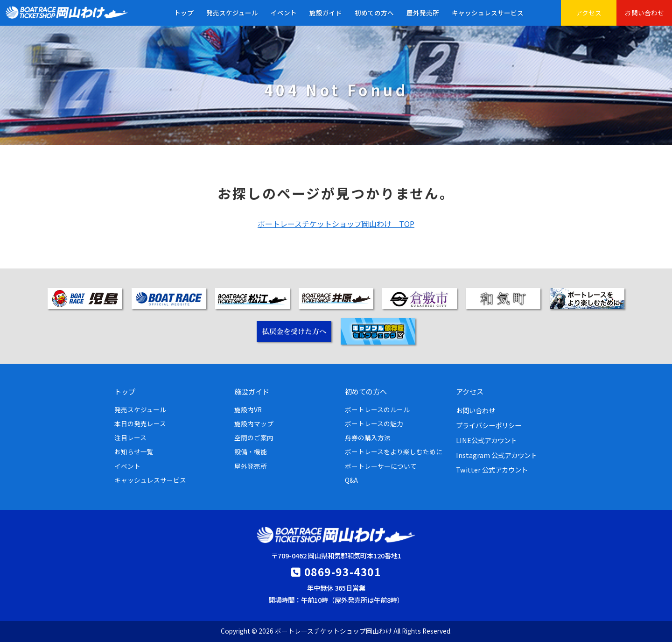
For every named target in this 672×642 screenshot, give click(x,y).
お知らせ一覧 (134, 452)
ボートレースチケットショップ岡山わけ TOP (336, 224)
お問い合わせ (644, 13)
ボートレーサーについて (381, 466)
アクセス (589, 13)
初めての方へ (374, 13)
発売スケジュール (232, 13)
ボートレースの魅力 (374, 423)
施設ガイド (326, 13)
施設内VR (248, 409)
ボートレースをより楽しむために (394, 452)
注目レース (130, 437)
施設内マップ (254, 423)
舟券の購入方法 (368, 437)
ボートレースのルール (377, 409)
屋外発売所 (423, 13)
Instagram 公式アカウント (497, 455)
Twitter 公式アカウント (492, 469)
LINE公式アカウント (486, 440)
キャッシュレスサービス (488, 13)
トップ (184, 13)
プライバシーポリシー (489, 425)
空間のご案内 (254, 437)
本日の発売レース (140, 423)
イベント (284, 13)
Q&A (351, 480)
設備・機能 (251, 452)
